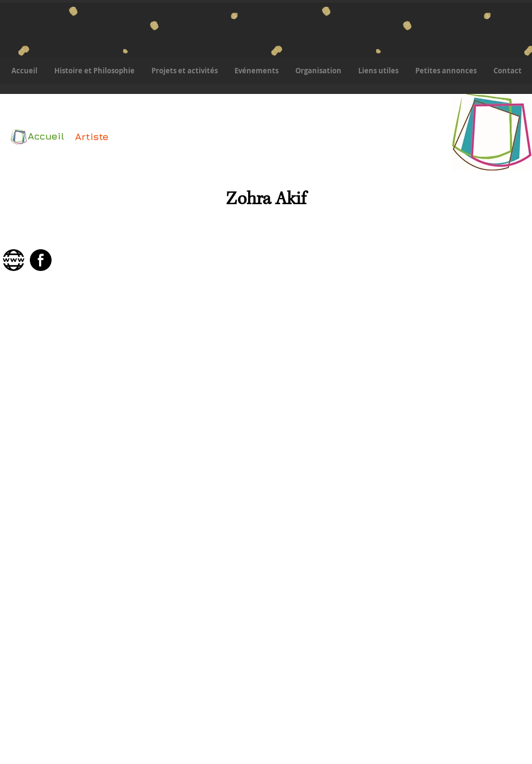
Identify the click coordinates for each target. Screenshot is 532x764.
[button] (184, 71)
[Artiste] (92, 137)
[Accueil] (43, 136)
